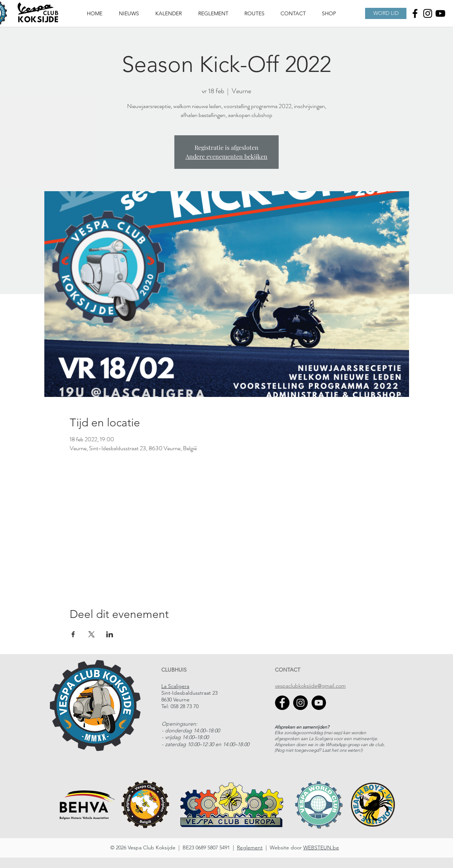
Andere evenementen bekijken (226, 156)
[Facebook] (415, 13)
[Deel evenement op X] (91, 634)
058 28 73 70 (185, 706)
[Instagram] (428, 13)
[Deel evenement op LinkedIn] (110, 634)
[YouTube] (319, 703)
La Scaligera (175, 686)
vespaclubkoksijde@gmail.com (310, 686)
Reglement (250, 848)
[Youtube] (440, 13)
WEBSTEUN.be (321, 848)
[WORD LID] (386, 13)
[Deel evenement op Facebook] (73, 634)
